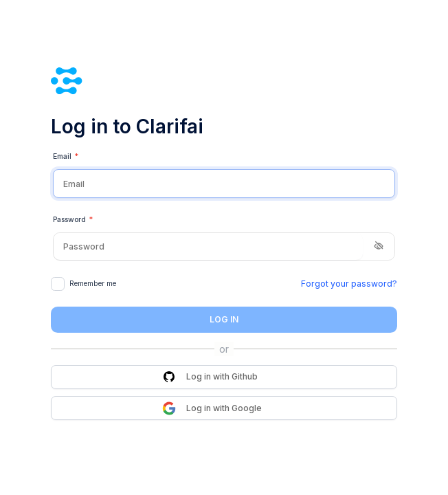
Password (73, 220)
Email (66, 157)
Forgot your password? (349, 284)
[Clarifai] (224, 81)
